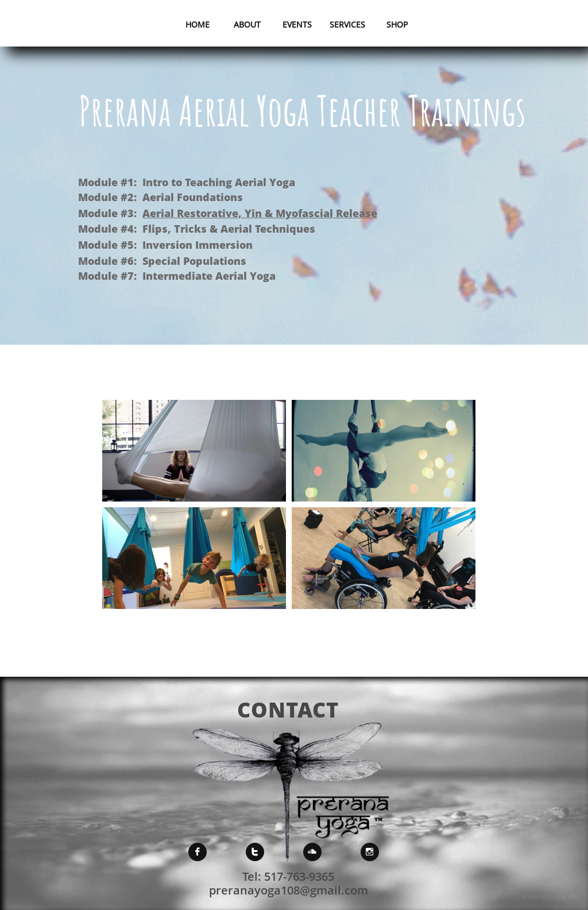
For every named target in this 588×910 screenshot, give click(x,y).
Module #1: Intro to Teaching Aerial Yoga (187, 182)
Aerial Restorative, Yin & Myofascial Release (260, 213)
